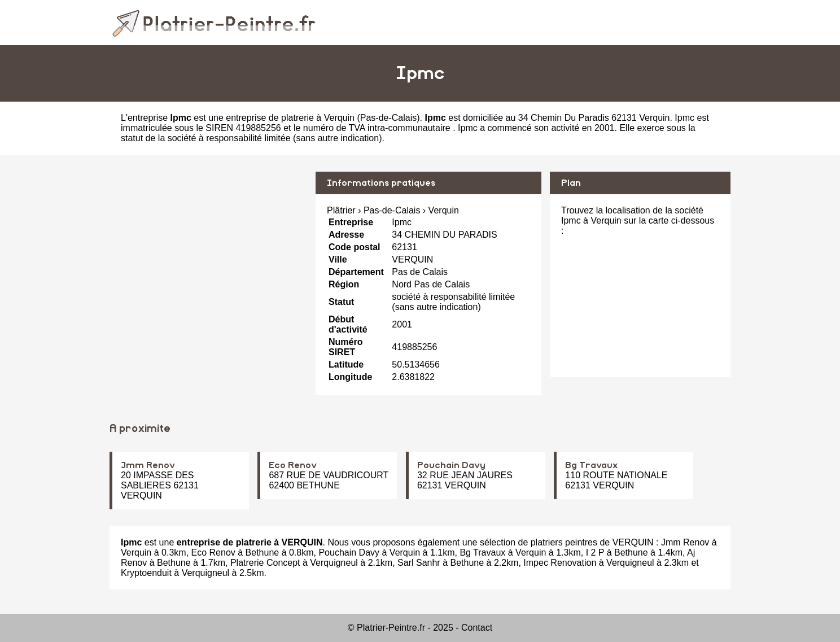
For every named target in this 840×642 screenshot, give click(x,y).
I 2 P (595, 553)
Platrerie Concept (265, 563)
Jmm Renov (148, 465)
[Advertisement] (208, 251)
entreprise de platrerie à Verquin (290, 118)
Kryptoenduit (146, 573)
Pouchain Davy (451, 465)
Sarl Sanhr (419, 563)
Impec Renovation (560, 563)
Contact (477, 628)
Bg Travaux (592, 465)
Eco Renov (293, 465)
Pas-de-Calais (388, 118)
